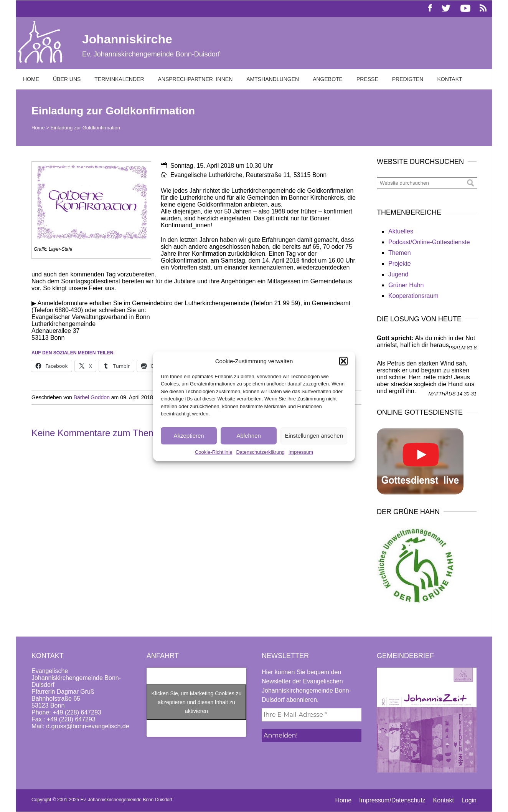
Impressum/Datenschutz (392, 800)
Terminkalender (119, 79)
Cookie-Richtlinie (214, 452)
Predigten (408, 79)
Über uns (67, 79)
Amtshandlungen (273, 79)
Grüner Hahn (406, 285)
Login (469, 800)
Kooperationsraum (413, 296)
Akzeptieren (189, 436)
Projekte (400, 264)
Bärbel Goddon (92, 397)
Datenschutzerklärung (260, 452)
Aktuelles (401, 231)
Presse (367, 79)
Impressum (301, 452)
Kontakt (449, 79)
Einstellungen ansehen (314, 436)
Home (31, 79)
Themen (400, 253)
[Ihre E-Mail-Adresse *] (312, 715)
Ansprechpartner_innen (195, 79)
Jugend (398, 274)
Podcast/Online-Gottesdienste (429, 242)
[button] (343, 361)
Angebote (328, 79)
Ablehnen (248, 436)
